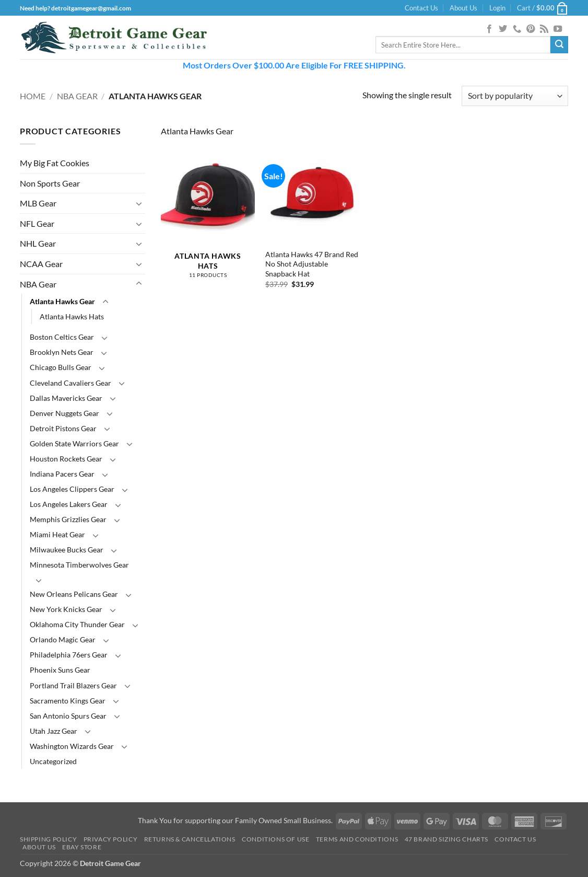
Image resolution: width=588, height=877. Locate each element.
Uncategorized (53, 761)
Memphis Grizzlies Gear (68, 519)
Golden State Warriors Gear (74, 443)
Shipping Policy (48, 839)
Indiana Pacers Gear (62, 474)
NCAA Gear (41, 264)
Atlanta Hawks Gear (62, 301)
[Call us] (517, 29)
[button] (497, 8)
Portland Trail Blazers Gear (73, 685)
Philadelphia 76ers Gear (69, 655)
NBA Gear (77, 96)
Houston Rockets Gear (66, 459)
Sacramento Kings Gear (68, 701)
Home (33, 96)
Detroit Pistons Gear (63, 428)
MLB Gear (38, 203)
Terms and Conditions (357, 839)
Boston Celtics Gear (62, 337)
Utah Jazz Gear (54, 731)
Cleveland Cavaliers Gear (70, 383)
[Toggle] (139, 203)
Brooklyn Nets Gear (62, 352)
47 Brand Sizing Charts (446, 839)
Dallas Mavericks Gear (66, 398)
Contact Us (421, 8)
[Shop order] (515, 96)
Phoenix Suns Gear (60, 670)
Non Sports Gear (50, 183)
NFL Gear (37, 223)
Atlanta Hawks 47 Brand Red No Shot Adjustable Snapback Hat (312, 264)
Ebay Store (82, 847)
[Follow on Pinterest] (531, 29)
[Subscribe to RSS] (544, 29)
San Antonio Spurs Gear (68, 716)
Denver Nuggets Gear (64, 413)
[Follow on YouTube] (558, 29)
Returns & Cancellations (190, 839)
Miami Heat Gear (57, 534)
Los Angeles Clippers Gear (72, 489)
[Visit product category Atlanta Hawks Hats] (208, 219)
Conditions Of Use (275, 839)
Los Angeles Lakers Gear (69, 504)
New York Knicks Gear (66, 609)
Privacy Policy (111, 839)
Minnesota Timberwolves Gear (79, 565)
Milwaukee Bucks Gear (67, 550)
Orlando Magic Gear (63, 639)
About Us (463, 8)
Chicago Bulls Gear (61, 367)
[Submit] (559, 45)
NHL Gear (38, 243)
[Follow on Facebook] (489, 29)
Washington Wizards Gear (72, 746)
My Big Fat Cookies (55, 163)
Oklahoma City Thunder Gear (77, 624)
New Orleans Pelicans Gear (74, 594)
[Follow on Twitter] (503, 29)
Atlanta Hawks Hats (72, 316)
